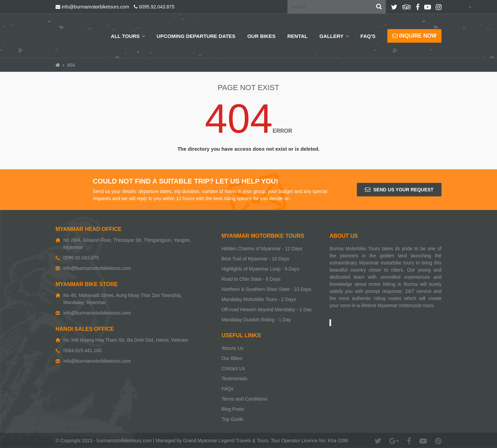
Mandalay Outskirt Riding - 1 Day (256, 320)
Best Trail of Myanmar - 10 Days (255, 259)
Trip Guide (232, 419)
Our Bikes (261, 36)
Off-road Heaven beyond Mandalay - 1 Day (267, 310)
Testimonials (234, 379)
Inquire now (415, 36)
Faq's (368, 36)
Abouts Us (232, 348)
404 (71, 65)
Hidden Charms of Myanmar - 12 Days (262, 249)
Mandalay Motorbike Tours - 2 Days (259, 299)
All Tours (125, 36)
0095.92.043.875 (154, 7)
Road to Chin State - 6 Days (251, 279)
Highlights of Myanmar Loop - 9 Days (260, 269)
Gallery (331, 36)
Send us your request (399, 189)
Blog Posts (233, 409)
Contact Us (233, 368)
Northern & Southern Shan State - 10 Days (266, 289)
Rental (298, 36)
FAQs (227, 389)
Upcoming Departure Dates (196, 36)
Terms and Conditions (244, 399)
